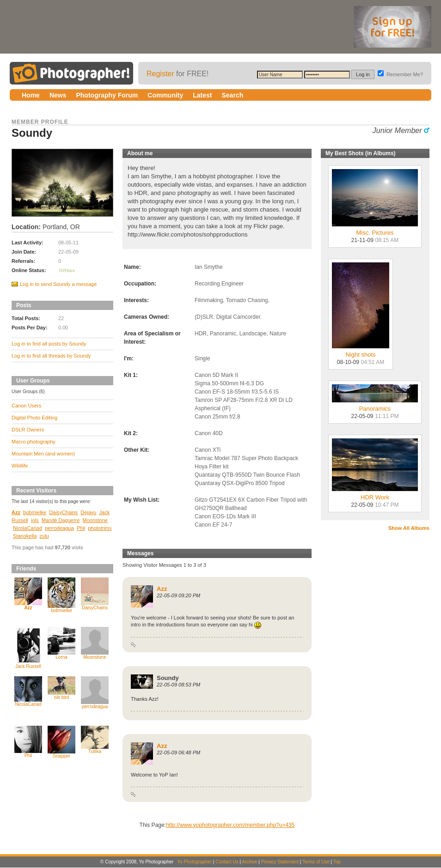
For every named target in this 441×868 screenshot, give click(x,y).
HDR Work (375, 495)
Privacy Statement (280, 862)
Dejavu (88, 512)
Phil (81, 528)
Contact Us (227, 862)
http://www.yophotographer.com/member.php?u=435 (230, 825)
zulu (44, 536)
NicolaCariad (28, 528)
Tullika (95, 751)
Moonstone (95, 520)
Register (160, 74)
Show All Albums (409, 528)
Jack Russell (28, 666)
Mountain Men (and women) (43, 454)
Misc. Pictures (375, 230)
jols (35, 520)
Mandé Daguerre (61, 520)
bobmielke (35, 512)
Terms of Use (316, 862)
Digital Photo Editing (34, 418)
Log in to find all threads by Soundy (51, 356)
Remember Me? (400, 74)
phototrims (100, 528)
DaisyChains (63, 512)
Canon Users (26, 406)
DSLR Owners (28, 430)
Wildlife (20, 466)
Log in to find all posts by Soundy (49, 344)
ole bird (62, 697)
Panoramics (375, 406)
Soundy (168, 678)
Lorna (61, 657)
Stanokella (25, 536)
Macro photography (34, 442)
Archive (249, 862)
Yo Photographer (194, 862)
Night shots (361, 352)
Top (337, 862)
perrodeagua (59, 528)
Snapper (61, 756)
